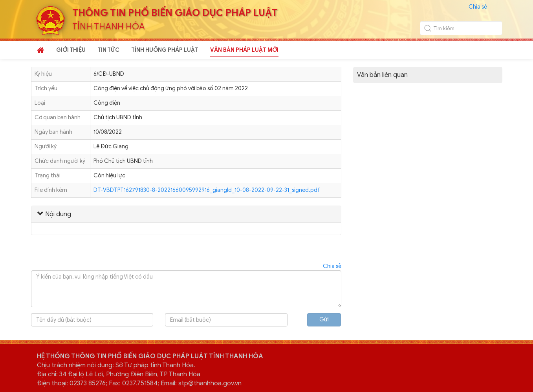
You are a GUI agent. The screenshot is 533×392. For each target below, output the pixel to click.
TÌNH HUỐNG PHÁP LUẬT (165, 50)
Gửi (324, 320)
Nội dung (54, 214)
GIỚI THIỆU (71, 50)
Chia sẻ (478, 7)
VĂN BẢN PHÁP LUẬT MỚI (244, 50)
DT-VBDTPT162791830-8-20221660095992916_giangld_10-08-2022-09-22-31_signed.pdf (207, 190)
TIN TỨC (108, 50)
